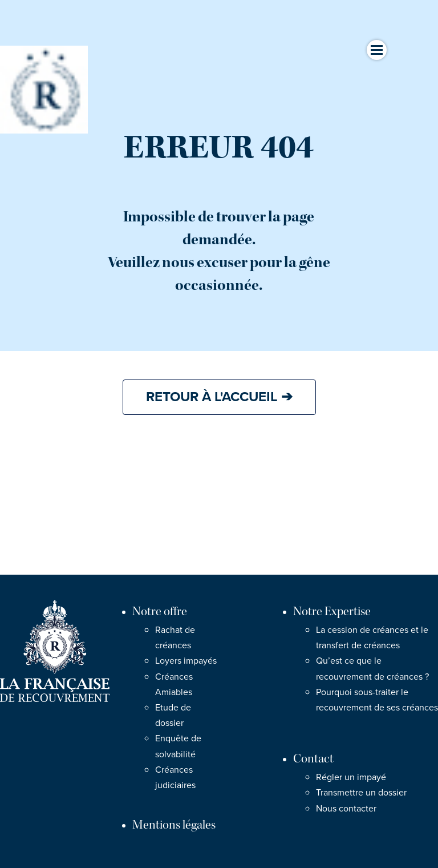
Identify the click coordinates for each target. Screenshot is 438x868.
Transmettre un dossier (361, 793)
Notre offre (160, 611)
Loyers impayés (186, 661)
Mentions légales (174, 825)
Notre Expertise (332, 611)
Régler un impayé (351, 777)
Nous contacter (346, 809)
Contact (313, 759)
